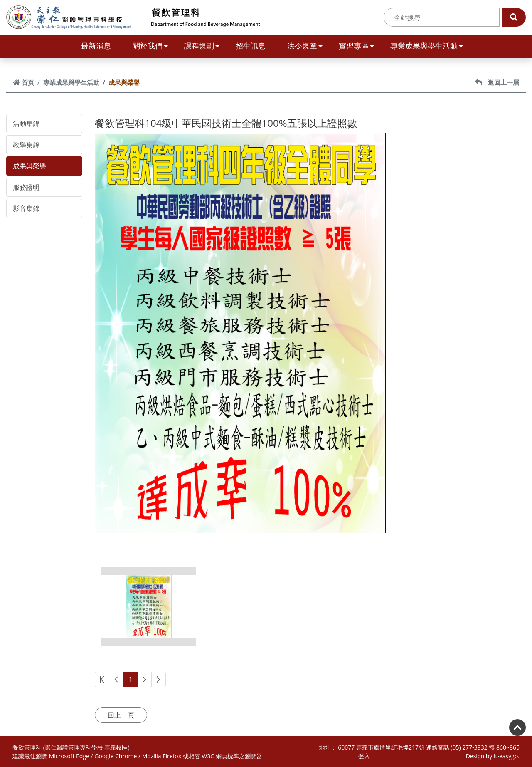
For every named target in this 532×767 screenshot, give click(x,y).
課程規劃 (202, 46)
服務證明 (26, 187)
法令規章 (305, 46)
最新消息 (96, 46)
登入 (364, 756)
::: (379, 17)
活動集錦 (26, 124)
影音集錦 (26, 208)
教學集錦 (26, 145)
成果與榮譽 (30, 166)
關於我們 (150, 46)
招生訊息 (251, 46)
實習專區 (356, 46)
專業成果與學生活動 (427, 46)
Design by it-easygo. (493, 756)
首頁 (23, 82)
